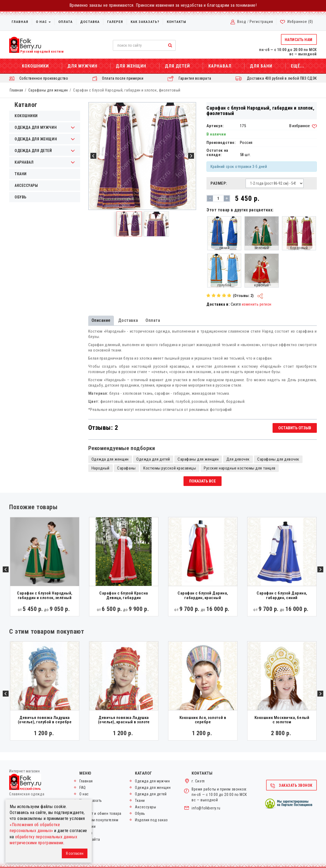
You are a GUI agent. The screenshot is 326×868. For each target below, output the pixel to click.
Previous (6, 569)
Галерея (115, 22)
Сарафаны (126, 468)
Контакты (176, 22)
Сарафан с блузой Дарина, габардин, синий (282, 595)
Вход (242, 22)
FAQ (83, 788)
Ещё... (298, 66)
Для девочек (238, 459)
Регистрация (261, 22)
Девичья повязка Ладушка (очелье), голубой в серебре (45, 720)
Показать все (203, 481)
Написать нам (299, 40)
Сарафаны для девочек (278, 459)
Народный (101, 468)
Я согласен (75, 853)
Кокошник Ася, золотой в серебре (203, 720)
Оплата (65, 22)
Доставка (90, 22)
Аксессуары (26, 185)
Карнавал (220, 66)
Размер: (219, 183)
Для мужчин (82, 66)
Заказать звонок (291, 786)
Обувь (21, 197)
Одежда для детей (153, 459)
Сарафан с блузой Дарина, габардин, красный (203, 595)
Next (320, 569)
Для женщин (131, 66)
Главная (20, 22)
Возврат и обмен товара (100, 813)
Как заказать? (145, 22)
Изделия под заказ (151, 820)
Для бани (261, 66)
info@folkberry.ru (206, 808)
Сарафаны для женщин (48, 90)
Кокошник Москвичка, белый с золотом (282, 720)
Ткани (21, 174)
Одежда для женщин (110, 459)
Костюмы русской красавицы (170, 468)
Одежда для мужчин (152, 781)
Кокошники (35, 66)
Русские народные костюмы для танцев (240, 468)
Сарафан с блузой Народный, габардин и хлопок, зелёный (45, 595)
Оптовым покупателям (99, 820)
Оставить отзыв (295, 428)
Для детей (177, 66)
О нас (43, 22)
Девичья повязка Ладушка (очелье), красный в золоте (124, 720)
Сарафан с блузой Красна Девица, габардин (124, 595)
